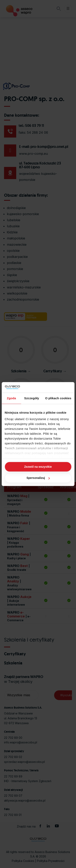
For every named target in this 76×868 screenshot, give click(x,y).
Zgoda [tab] (11, 398)
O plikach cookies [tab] (58, 398)
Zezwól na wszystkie (38, 467)
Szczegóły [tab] (32, 398)
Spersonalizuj (38, 478)
